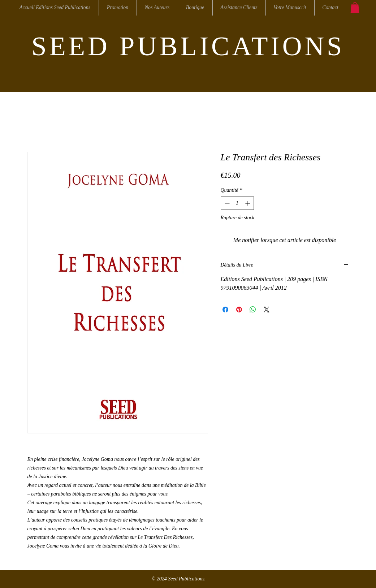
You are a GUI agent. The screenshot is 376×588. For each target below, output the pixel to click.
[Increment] (248, 203)
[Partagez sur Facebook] (225, 310)
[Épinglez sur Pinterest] (239, 310)
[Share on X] (267, 310)
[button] (355, 8)
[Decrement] (226, 203)
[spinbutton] (237, 203)
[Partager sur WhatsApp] (253, 310)
